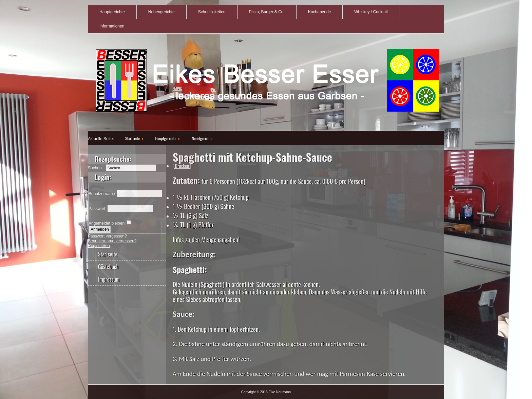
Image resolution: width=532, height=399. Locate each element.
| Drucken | (182, 166)
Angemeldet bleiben (107, 223)
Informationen (112, 26)
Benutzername (102, 194)
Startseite (132, 138)
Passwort (97, 209)
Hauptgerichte (112, 12)
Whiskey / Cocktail (371, 12)
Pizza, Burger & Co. (267, 12)
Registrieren (99, 246)
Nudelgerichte (202, 138)
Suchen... (97, 168)
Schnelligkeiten (212, 12)
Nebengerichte (161, 12)
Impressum (109, 279)
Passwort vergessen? (107, 236)
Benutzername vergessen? (112, 241)
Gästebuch (108, 267)
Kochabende (319, 12)
